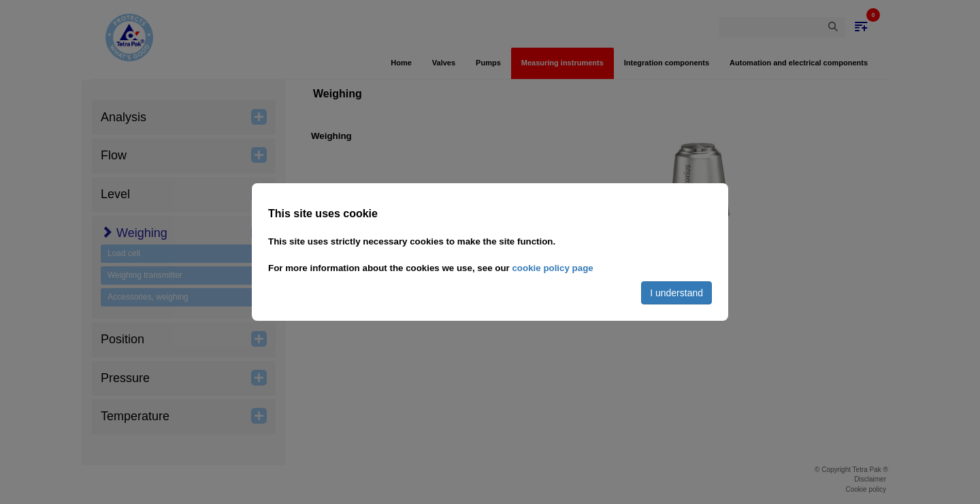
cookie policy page (552, 268)
